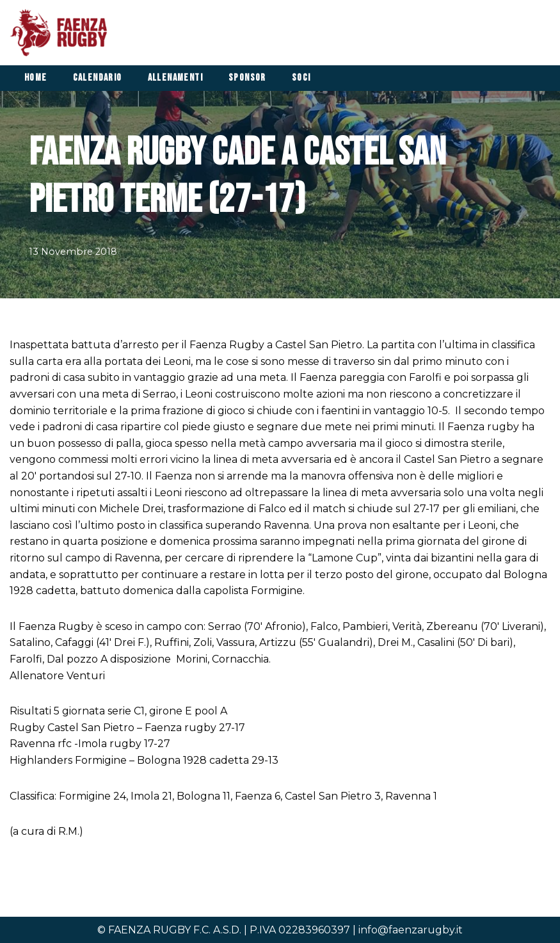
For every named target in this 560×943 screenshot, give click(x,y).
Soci (301, 78)
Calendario (98, 78)
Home (36, 78)
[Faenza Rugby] (62, 33)
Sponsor (247, 78)
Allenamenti (175, 78)
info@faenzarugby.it (411, 930)
